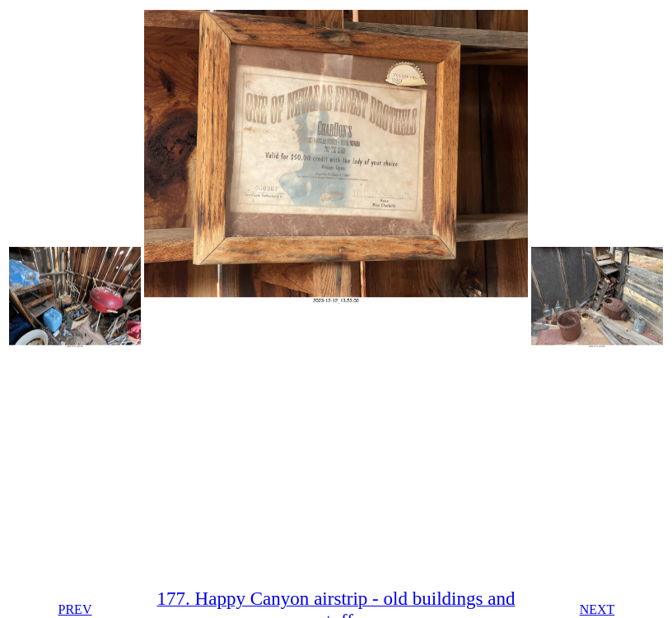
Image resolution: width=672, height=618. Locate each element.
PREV (75, 609)
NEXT (597, 609)
